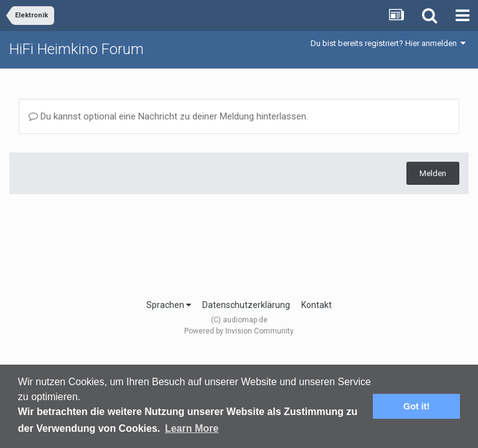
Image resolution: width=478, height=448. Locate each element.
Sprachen (169, 305)
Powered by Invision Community (239, 331)
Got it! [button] (416, 406)
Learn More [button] (192, 428)
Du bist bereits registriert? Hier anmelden (388, 43)
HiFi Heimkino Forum (77, 49)
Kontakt (316, 305)
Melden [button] (433, 173)
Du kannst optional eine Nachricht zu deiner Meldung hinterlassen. (168, 116)
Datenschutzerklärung (246, 305)
